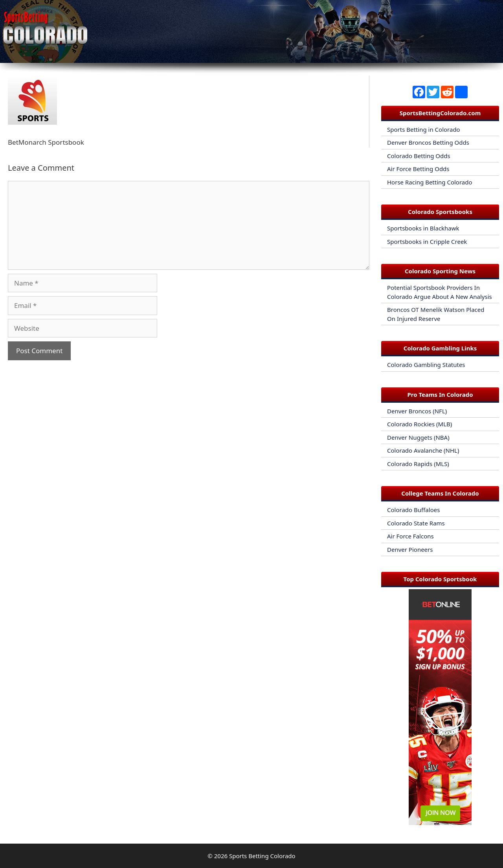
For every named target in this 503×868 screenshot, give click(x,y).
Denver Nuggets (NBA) (418, 437)
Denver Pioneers (410, 549)
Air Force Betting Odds (418, 169)
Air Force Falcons (410, 536)
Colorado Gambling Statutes (426, 365)
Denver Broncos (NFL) (417, 411)
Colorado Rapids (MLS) (418, 464)
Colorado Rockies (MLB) (419, 424)
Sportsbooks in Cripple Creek (427, 241)
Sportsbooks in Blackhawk (423, 228)
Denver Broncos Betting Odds (428, 142)
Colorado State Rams (416, 523)
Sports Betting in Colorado (424, 129)
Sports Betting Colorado (262, 856)
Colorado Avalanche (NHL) (423, 450)
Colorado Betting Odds (419, 156)
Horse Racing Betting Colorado (430, 182)
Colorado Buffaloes (413, 510)
